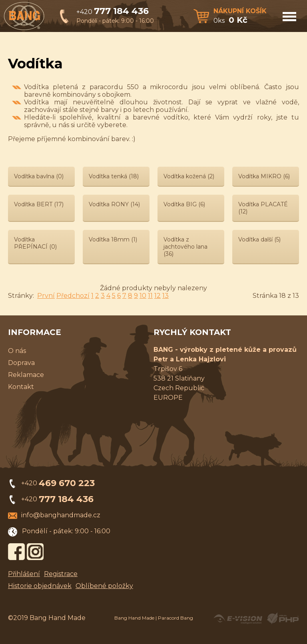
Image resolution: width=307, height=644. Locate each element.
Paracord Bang (175, 618)
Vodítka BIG (184, 204)
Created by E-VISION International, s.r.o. (238, 618)
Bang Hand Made (134, 618)
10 (143, 296)
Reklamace (26, 375)
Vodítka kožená (189, 176)
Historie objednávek (40, 586)
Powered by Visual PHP (282, 618)
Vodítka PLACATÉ (263, 208)
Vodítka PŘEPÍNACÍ (35, 243)
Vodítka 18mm (113, 239)
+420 (113, 12)
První (46, 296)
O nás (17, 351)
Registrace (61, 574)
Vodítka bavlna (39, 176)
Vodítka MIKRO (264, 176)
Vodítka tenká (114, 176)
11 (150, 296)
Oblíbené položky (104, 586)
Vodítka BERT (39, 204)
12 (157, 296)
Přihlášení (24, 574)
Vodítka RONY (114, 204)
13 (165, 296)
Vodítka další (259, 239)
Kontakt (21, 387)
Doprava (21, 363)
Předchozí (73, 296)
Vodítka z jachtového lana (185, 247)
